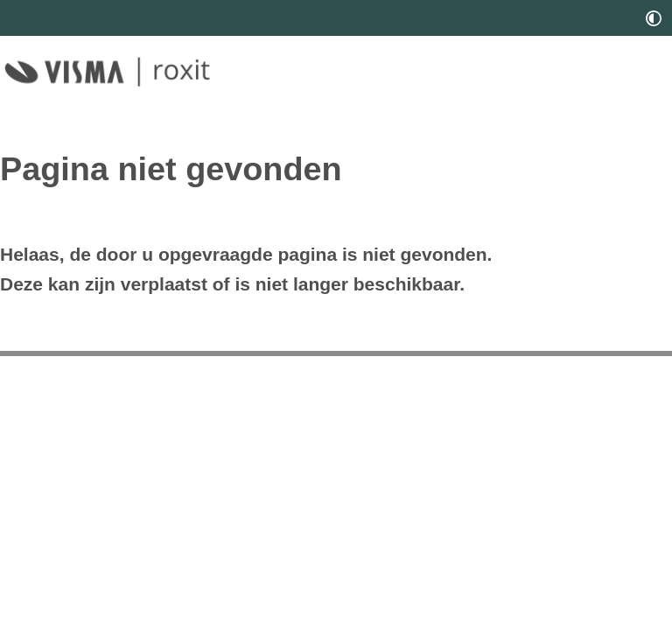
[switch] (654, 18)
